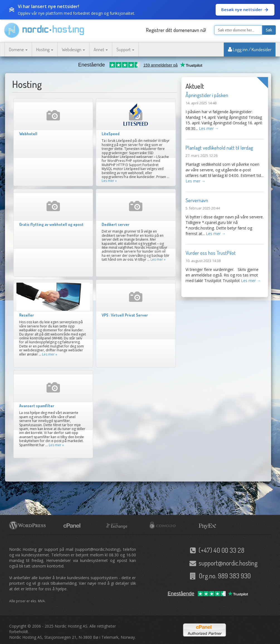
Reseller (27, 315)
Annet (101, 49)
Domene (18, 49)
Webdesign (73, 49)
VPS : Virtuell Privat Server (125, 315)
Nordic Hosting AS (71, 626)
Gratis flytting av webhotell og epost (51, 224)
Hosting (45, 49)
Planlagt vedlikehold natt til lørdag (219, 148)
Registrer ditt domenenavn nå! (176, 30)
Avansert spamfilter (37, 406)
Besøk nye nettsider (245, 9)
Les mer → (209, 128)
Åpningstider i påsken (207, 95)
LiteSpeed (111, 134)
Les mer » (109, 181)
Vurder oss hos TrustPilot (211, 253)
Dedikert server (116, 224)
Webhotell (28, 134)
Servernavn (197, 200)
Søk (269, 30)
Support (125, 49)
